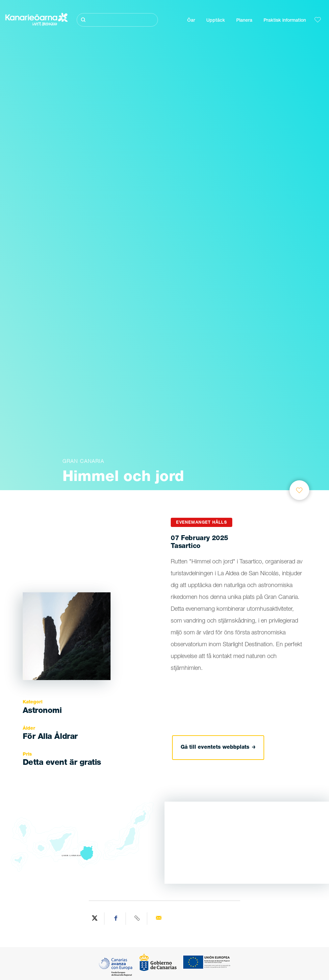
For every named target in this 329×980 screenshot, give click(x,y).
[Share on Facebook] (116, 919)
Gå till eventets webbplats (218, 748)
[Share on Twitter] (95, 919)
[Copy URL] (137, 919)
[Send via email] (158, 919)
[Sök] (117, 20)
